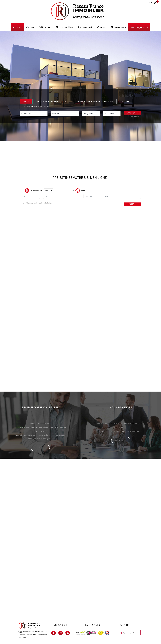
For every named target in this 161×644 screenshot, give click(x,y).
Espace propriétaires (128, 633)
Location (125, 101)
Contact (102, 27)
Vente (26, 101)
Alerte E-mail (85, 27)
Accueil (17, 27)
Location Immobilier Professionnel (95, 101)
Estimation (45, 27)
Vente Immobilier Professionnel (53, 101)
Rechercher (133, 113)
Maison (81, 191)
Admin (24, 637)
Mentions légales (31, 635)
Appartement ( (33, 191)
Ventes (30, 27)
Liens (20, 637)
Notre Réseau (118, 27)
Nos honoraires (42, 635)
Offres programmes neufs (37, 106)
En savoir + (40, 448)
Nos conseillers (65, 27)
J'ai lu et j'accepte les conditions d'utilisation (38, 203)
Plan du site (22, 635)
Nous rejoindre (139, 27)
